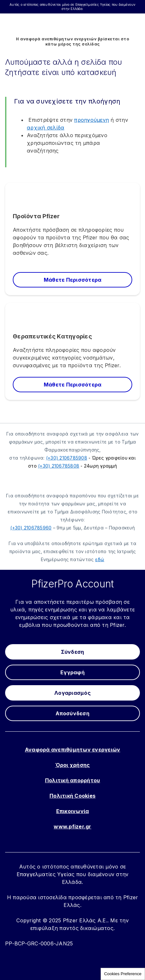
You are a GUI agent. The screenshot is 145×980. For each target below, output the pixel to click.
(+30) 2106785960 (31, 528)
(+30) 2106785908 (67, 458)
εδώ (100, 559)
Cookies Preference (123, 974)
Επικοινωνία (73, 811)
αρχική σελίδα (46, 128)
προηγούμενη (92, 120)
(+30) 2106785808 (59, 466)
